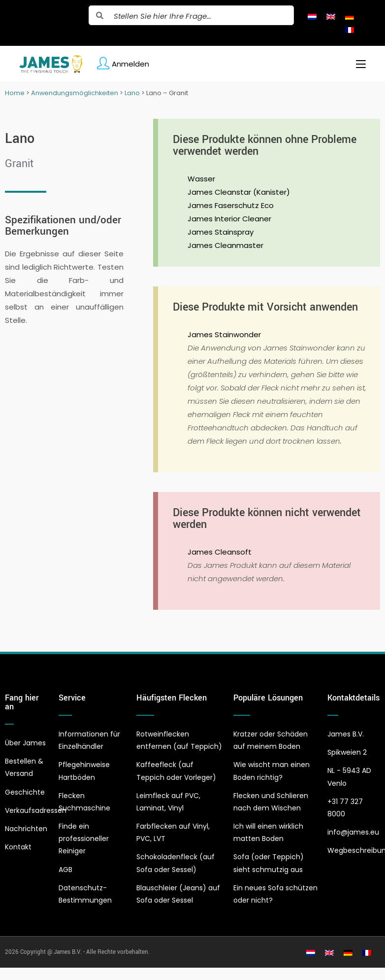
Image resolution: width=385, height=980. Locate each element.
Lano (132, 93)
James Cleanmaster (225, 245)
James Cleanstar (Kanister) (239, 192)
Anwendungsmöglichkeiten (75, 93)
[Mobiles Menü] (357, 64)
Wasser (201, 179)
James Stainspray (221, 232)
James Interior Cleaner (229, 219)
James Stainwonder (224, 334)
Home (15, 93)
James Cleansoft (220, 552)
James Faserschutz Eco (231, 205)
